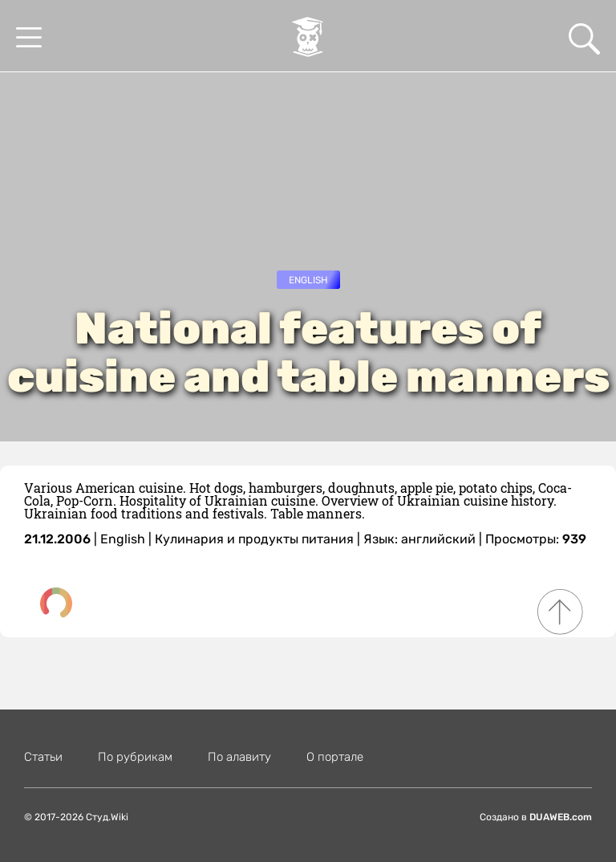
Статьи (43, 757)
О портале (335, 757)
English (308, 280)
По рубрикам (135, 757)
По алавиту (239, 757)
